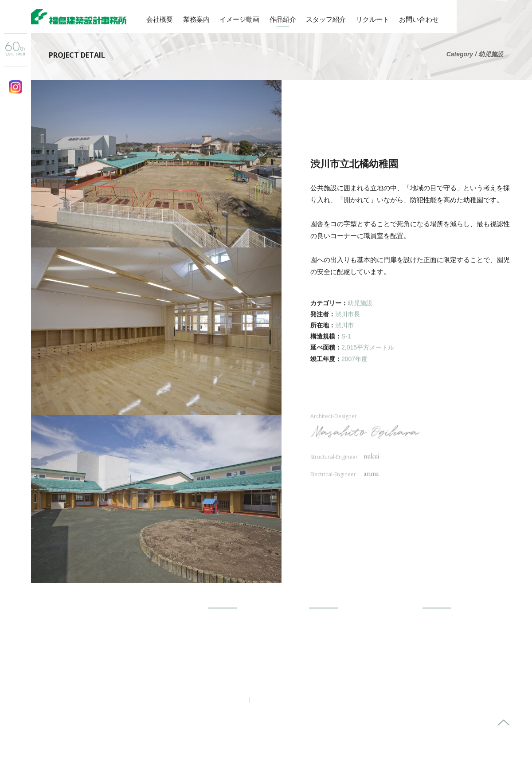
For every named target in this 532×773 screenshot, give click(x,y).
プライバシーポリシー (287, 699)
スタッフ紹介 (326, 19)
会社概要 (160, 19)
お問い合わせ (419, 19)
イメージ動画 (239, 19)
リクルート (373, 19)
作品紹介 (283, 19)
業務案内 (196, 19)
